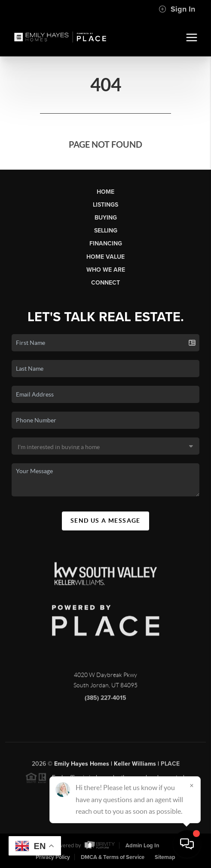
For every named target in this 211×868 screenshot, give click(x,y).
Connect (105, 283)
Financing (106, 243)
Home (105, 192)
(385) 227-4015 (105, 700)
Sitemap (165, 857)
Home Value (105, 257)
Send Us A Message (105, 521)
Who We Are (106, 270)
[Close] (192, 785)
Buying (106, 218)
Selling (106, 231)
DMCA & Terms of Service (113, 857)
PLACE (170, 766)
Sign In (177, 9)
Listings (105, 205)
